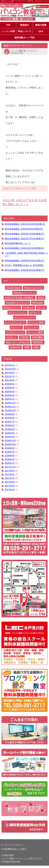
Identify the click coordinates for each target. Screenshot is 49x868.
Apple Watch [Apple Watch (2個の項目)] (14, 288)
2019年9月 (10, 414)
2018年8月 (10, 448)
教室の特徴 (41, 25)
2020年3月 (10, 395)
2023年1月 (10, 365)
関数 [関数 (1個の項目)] (28, 347)
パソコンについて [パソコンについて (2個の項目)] (16, 322)
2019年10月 (10, 410)
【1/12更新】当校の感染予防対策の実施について (26, 254)
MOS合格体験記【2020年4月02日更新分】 (25, 270)
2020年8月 (10, 384)
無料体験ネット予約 (24, 38)
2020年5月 (10, 388)
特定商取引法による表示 (15, 849)
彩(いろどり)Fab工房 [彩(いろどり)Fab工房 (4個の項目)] (18, 342)
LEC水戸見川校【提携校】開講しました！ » (24, 202)
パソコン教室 (30, 188)
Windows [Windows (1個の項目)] (38, 303)
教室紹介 (25, 25)
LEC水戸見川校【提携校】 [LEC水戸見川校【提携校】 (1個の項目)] (20, 298)
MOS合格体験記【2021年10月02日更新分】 (25, 224)
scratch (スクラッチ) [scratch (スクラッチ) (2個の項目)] (18, 303)
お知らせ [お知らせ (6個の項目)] (29, 308)
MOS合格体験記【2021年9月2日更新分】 (24, 229)
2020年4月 (10, 392)
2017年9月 (10, 471)
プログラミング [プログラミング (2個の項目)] (16, 332)
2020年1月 (10, 399)
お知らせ (20, 188)
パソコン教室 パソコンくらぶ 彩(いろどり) (22, 859)
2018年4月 (10, 459)
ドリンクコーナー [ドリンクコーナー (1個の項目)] (25, 317)
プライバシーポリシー (14, 845)
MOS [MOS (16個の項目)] (41, 298)
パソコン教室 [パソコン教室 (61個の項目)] (37, 322)
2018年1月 (10, 463)
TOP (8, 25)
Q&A (41, 31)
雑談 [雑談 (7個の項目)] (37, 347)
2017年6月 (10, 482)
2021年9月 (10, 373)
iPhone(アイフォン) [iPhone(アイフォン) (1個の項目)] (25, 293)
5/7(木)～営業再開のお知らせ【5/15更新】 (24, 265)
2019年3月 (10, 437)
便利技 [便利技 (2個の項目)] (25, 337)
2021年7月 (10, 377)
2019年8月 (10, 418)
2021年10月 (10, 369)
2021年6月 (10, 380)
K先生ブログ (8, 188)
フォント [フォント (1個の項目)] (17, 327)
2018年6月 (10, 456)
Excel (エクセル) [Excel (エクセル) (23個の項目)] (34, 288)
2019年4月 (10, 433)
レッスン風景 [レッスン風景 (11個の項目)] (36, 332)
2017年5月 (10, 486)
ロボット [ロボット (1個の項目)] (12, 337)
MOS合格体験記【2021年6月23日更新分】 (25, 248)
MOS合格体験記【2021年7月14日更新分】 (25, 239)
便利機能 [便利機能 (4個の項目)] (38, 337)
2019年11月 (10, 407)
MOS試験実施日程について (17, 243)
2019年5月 (10, 429)
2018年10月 (10, 444)
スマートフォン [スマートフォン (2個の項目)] (18, 312)
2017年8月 (10, 474)
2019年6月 (10, 425)
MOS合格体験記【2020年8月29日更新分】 (25, 261)
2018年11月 (10, 441)
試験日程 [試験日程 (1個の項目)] (16, 347)
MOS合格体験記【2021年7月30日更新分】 (25, 234)
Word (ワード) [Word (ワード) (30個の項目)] (12, 308)
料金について (25, 31)
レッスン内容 (8, 31)
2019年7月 (10, 422)
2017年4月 (10, 490)
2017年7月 (10, 478)
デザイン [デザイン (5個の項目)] (36, 312)
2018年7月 (10, 452)
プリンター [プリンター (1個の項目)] (32, 327)
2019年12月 (10, 403)
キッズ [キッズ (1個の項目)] (42, 308)
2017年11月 (10, 467)
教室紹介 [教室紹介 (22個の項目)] (39, 342)
